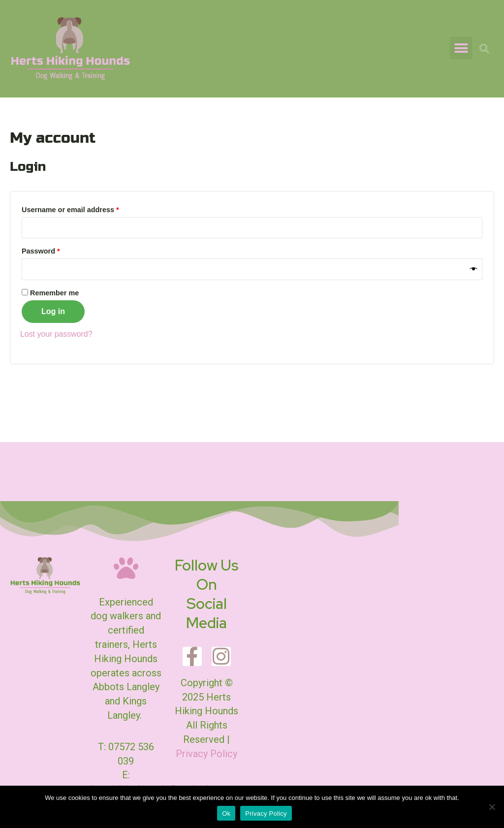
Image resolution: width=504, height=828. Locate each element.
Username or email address (85, 208)
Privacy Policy (206, 754)
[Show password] (474, 269)
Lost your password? (57, 334)
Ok (226, 813)
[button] (461, 48)
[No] (492, 807)
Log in (53, 311)
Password (56, 250)
